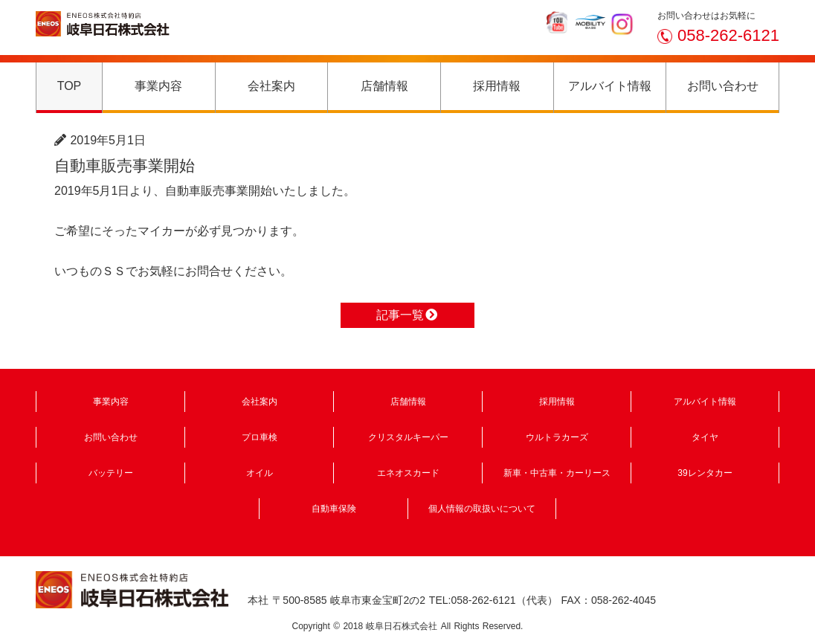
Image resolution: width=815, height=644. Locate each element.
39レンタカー (705, 473)
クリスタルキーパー (408, 437)
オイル (260, 473)
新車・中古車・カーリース (557, 473)
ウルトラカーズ (557, 437)
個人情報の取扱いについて (482, 509)
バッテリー (111, 473)
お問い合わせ (723, 86)
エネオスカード (408, 473)
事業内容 (158, 86)
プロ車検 (260, 437)
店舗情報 (384, 86)
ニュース (173, 140)
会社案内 (271, 86)
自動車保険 (334, 509)
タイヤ (705, 437)
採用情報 (497, 86)
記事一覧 (407, 315)
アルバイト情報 (610, 86)
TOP (70, 86)
